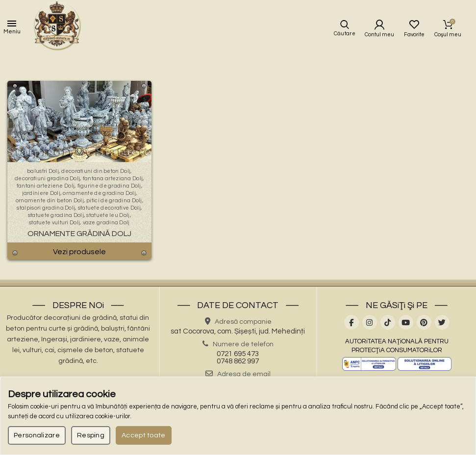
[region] (238, 416)
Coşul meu (448, 24)
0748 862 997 (238, 361)
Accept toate (144, 435)
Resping (91, 435)
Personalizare (37, 435)
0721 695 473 (238, 354)
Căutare (345, 34)
